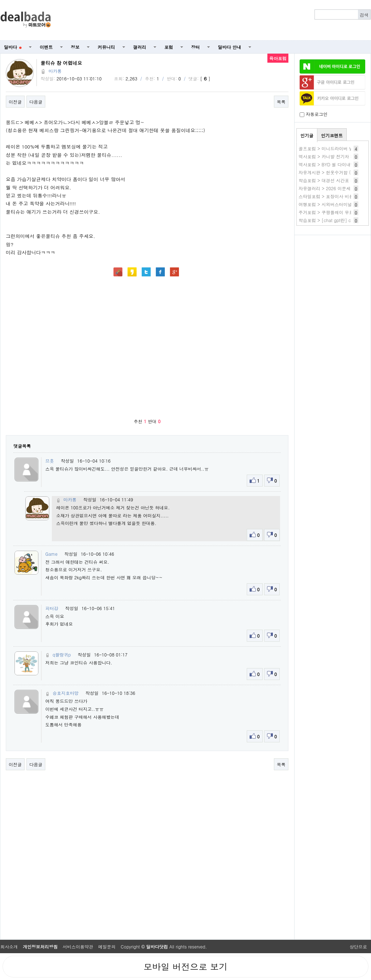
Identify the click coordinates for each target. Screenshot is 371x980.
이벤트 (46, 47)
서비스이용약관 (78, 946)
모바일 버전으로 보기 (185, 967)
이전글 (15, 102)
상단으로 (358, 946)
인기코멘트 (332, 135)
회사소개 (9, 946)
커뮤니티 (107, 47)
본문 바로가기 (0, 0)
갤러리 (140, 47)
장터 (196, 47)
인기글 (307, 135)
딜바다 (13, 47)
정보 (75, 47)
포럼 (169, 47)
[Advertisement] (333, 278)
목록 (281, 102)
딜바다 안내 (230, 47)
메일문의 (107, 946)
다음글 (36, 102)
